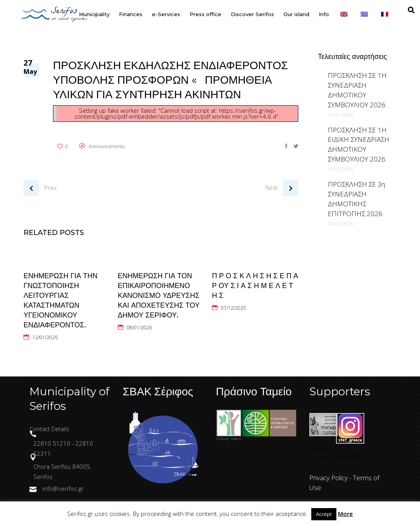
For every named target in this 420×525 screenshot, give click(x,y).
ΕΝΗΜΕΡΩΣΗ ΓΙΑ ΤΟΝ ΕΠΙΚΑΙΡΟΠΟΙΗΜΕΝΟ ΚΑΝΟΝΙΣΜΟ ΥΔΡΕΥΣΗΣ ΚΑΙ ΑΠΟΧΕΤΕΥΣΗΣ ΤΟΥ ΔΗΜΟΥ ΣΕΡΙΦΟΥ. (159, 296)
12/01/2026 (45, 337)
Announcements (107, 146)
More (345, 514)
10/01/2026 (340, 115)
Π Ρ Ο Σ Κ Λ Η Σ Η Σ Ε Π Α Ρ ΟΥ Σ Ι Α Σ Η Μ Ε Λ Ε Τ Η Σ (255, 286)
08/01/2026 (139, 328)
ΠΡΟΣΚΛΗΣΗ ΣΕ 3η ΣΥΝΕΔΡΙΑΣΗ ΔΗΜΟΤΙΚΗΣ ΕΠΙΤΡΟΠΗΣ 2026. (356, 199)
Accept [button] (324, 514)
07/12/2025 (234, 308)
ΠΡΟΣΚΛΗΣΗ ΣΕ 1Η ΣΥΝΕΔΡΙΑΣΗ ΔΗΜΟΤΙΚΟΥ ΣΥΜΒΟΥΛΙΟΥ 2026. (357, 90)
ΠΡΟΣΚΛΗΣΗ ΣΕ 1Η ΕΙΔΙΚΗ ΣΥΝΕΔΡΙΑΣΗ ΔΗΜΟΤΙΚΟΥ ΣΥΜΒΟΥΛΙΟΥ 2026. (359, 145)
